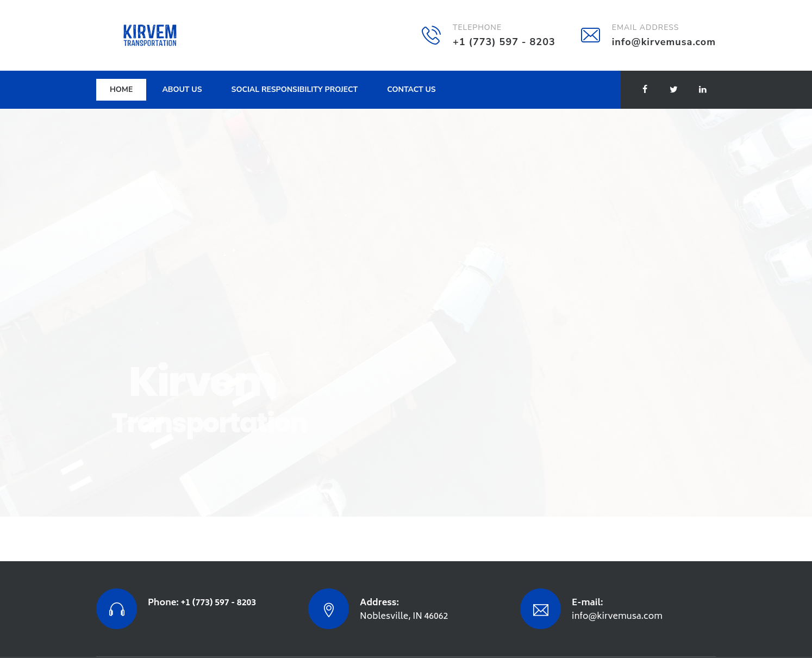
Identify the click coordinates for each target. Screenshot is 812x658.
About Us (182, 89)
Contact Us (411, 89)
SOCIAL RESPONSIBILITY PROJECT (295, 89)
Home (121, 89)
